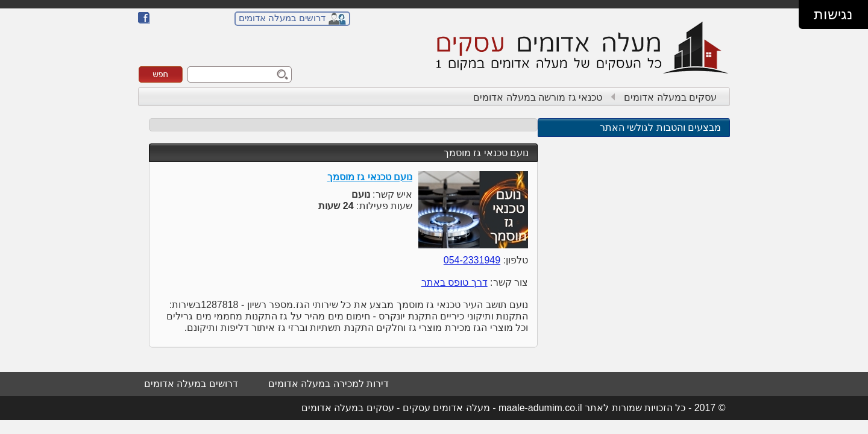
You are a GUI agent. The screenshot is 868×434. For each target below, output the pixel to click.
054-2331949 (472, 260)
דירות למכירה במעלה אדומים (329, 384)
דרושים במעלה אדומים (282, 18)
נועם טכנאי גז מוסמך (486, 153)
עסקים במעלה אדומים (670, 97)
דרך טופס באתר (454, 282)
